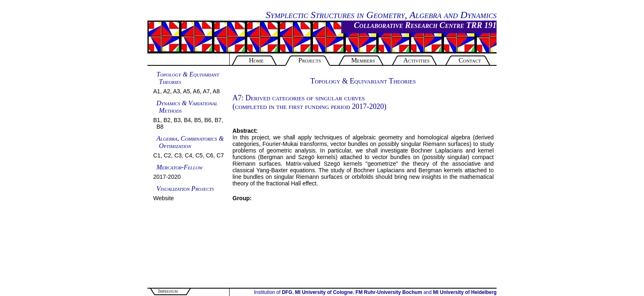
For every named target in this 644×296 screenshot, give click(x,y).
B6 (208, 120)
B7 (218, 120)
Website (163, 198)
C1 (157, 155)
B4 (187, 120)
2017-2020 (167, 177)
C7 (220, 155)
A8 (216, 91)
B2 (167, 120)
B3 (177, 120)
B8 (160, 127)
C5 (199, 155)
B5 (198, 120)
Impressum (168, 291)
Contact (470, 60)
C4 (189, 155)
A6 (197, 91)
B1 (157, 120)
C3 (178, 155)
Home (256, 60)
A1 (157, 91)
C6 (209, 155)
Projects (309, 60)
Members (363, 60)
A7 (206, 91)
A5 (186, 91)
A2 (167, 91)
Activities (416, 60)
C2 (168, 155)
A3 (176, 91)
